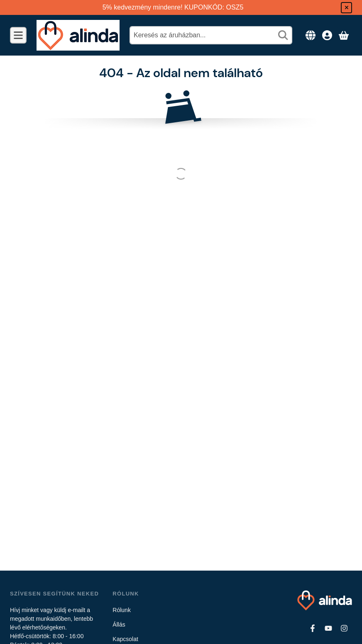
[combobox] (211, 35)
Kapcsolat (125, 639)
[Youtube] (328, 628)
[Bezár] (346, 8)
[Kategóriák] (18, 35)
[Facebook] (313, 628)
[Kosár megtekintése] (344, 35)
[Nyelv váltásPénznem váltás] (311, 35)
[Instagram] (344, 628)
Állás (119, 625)
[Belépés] (327, 35)
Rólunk (122, 610)
